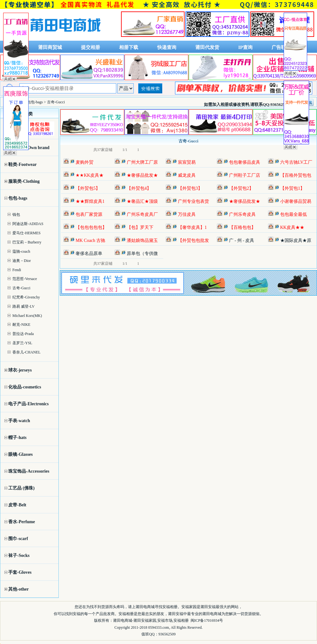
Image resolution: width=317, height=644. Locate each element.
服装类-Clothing (24, 181)
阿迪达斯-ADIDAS (28, 224)
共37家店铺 (103, 150)
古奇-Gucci (21, 288)
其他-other (19, 589)
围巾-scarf (18, 539)
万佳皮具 (187, 214)
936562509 (167, 634)
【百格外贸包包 (296, 175)
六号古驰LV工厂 (296, 162)
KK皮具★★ (292, 227)
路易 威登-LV (24, 306)
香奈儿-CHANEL (27, 352)
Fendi (17, 270)
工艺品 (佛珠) (21, 488)
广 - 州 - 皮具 (242, 240)
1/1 (125, 150)
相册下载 (129, 47)
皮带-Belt (17, 505)
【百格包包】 (242, 227)
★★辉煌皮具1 (90, 201)
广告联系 (281, 47)
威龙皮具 (187, 175)
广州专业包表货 (193, 201)
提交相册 (91, 47)
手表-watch (19, 421)
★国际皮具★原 (296, 240)
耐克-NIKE (21, 325)
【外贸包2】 (241, 188)
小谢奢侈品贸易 (296, 201)
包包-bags (18, 198)
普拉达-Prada (23, 334)
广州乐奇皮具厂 (142, 214)
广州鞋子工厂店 (245, 175)
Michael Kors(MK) (27, 316)
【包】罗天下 (140, 227)
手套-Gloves (20, 572)
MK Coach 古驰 (90, 240)
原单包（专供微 (142, 253)
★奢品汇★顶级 (142, 201)
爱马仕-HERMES (27, 233)
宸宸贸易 (187, 162)
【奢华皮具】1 (192, 227)
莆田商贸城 (50, 47)
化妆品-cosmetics (25, 387)
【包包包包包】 (91, 227)
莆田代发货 (207, 47)
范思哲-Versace (25, 279)
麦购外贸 (84, 162)
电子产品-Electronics (28, 404)
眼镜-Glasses (20, 454)
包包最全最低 (293, 214)
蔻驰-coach (21, 251)
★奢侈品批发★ (142, 175)
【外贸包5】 (88, 188)
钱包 (16, 215)
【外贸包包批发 (193, 240)
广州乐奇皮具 (242, 214)
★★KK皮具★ (90, 175)
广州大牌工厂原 (142, 162)
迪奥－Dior (22, 261)
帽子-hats (17, 438)
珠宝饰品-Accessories (29, 471)
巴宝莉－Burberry (27, 242)
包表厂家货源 (89, 214)
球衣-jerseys (20, 370)
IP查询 (245, 47)
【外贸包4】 (139, 188)
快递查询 (167, 47)
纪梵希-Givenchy (26, 297)
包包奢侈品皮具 (245, 162)
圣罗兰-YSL (22, 343)
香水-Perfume (22, 522)
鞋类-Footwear (22, 164)
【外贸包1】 (292, 188)
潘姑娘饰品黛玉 (142, 240)
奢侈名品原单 (89, 253)
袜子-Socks (19, 555)
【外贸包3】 (190, 188)
